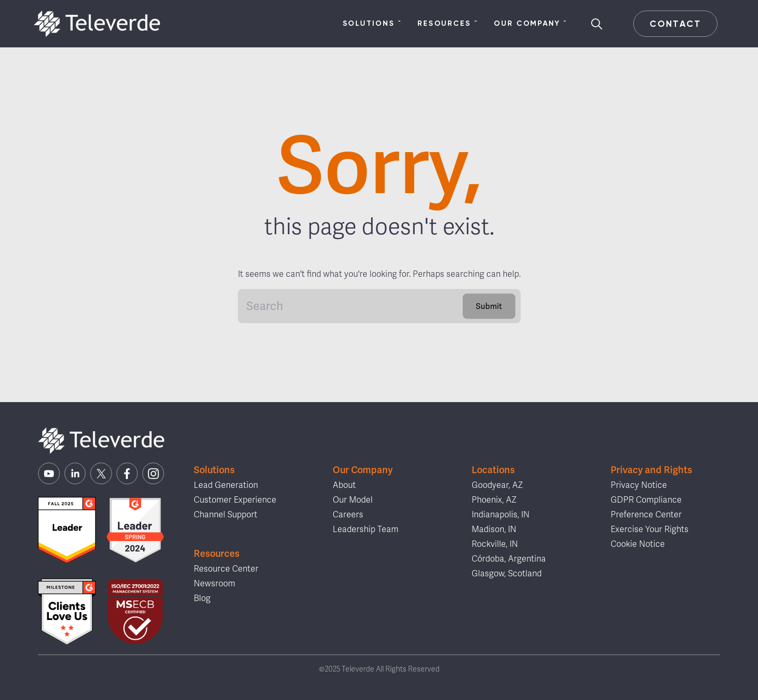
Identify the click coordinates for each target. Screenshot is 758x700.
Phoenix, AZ (494, 500)
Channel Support (226, 515)
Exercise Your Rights (650, 529)
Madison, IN (494, 529)
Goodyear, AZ (497, 485)
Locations (493, 470)
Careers (348, 515)
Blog (202, 598)
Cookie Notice (638, 544)
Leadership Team (366, 529)
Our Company (530, 24)
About (344, 485)
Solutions (372, 24)
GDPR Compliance (646, 500)
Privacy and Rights (651, 470)
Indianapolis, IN (501, 515)
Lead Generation (226, 485)
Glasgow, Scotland (507, 574)
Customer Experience (235, 500)
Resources (448, 24)
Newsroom (215, 584)
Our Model (353, 500)
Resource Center (226, 569)
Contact (675, 24)
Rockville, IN (495, 544)
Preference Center (646, 515)
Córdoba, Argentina (509, 559)
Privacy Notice (639, 485)
